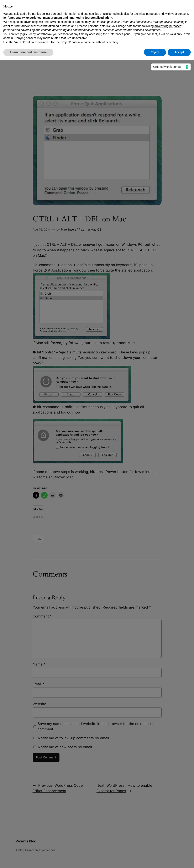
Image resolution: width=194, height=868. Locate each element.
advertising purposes (168, 26)
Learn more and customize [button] (28, 52)
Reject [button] (155, 52)
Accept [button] (179, 52)
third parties (76, 22)
